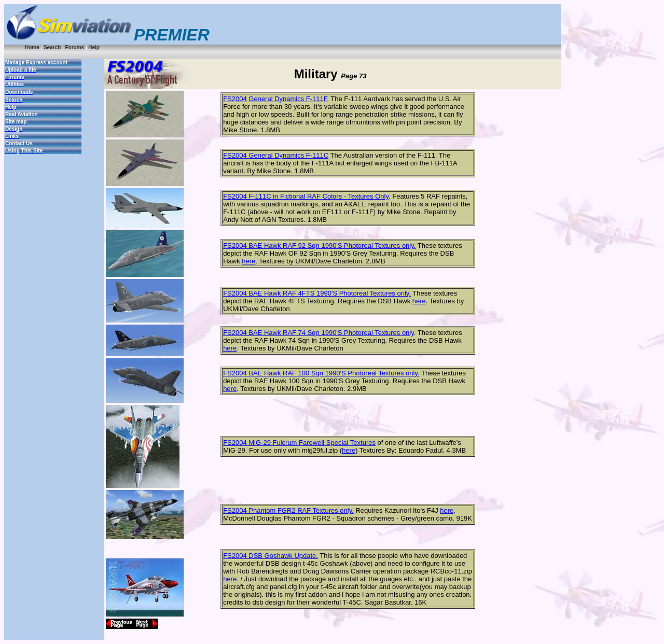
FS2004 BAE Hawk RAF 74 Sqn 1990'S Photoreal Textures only (319, 333)
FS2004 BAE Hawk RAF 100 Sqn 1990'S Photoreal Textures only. (321, 373)
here (248, 261)
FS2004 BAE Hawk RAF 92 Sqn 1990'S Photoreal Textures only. (319, 246)
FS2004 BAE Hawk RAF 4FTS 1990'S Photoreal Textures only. (317, 293)
